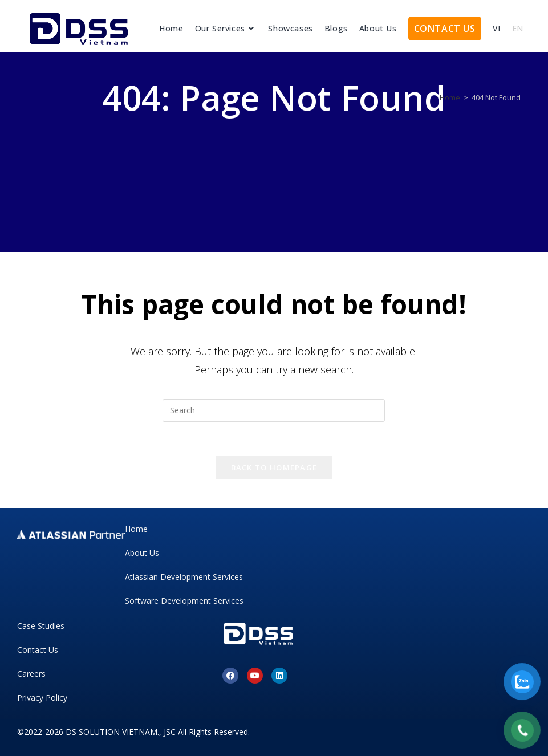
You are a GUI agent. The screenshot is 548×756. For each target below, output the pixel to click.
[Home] (450, 97)
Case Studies (41, 626)
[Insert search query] (274, 410)
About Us (142, 553)
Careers (31, 674)
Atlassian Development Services (184, 577)
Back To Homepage (274, 468)
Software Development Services (184, 601)
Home (136, 529)
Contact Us (38, 650)
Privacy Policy (42, 698)
